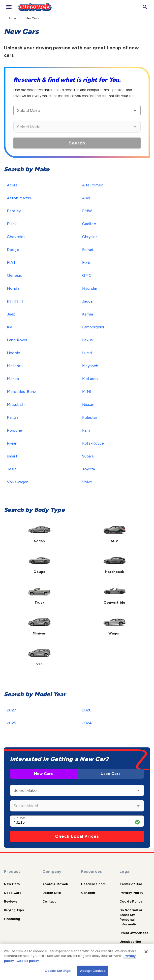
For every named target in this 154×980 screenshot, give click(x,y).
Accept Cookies (93, 971)
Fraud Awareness (134, 933)
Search (77, 143)
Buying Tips (14, 910)
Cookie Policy (131, 901)
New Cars (43, 774)
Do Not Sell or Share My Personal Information (131, 917)
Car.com (88, 893)
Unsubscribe (130, 942)
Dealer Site (52, 893)
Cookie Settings (58, 971)
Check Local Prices (77, 836)
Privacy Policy (131, 893)
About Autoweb (55, 884)
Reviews (11, 901)
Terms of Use (131, 884)
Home (12, 18)
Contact (49, 901)
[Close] (146, 952)
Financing (12, 919)
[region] (77, 962)
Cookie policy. (28, 961)
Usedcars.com (93, 884)
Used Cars (111, 774)
